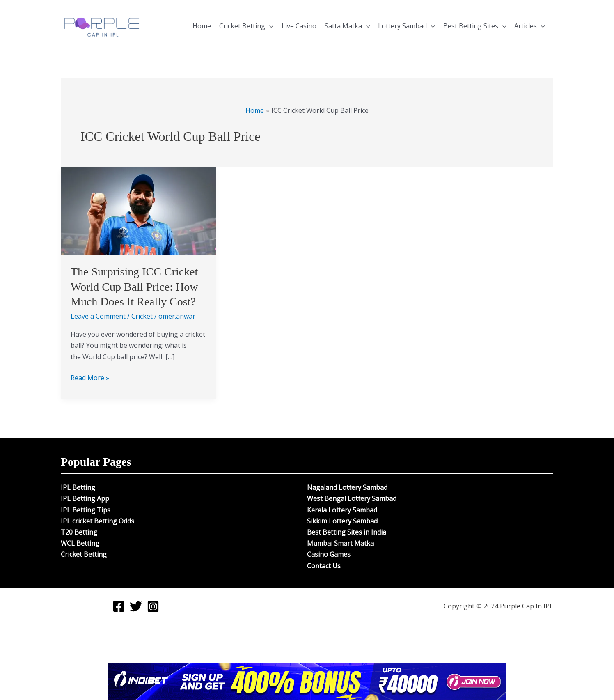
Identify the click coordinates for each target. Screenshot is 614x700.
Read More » (90, 377)
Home (202, 26)
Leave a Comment (98, 316)
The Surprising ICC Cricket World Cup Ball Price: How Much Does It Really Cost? (134, 287)
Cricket (142, 316)
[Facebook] (119, 606)
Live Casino (299, 26)
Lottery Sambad (407, 26)
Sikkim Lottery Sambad (342, 521)
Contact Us (324, 566)
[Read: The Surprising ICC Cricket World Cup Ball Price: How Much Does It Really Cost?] (139, 210)
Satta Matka (347, 26)
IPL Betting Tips (86, 510)
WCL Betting (80, 543)
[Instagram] (153, 606)
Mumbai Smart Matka (340, 543)
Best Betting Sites (475, 26)
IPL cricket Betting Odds (97, 521)
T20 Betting (79, 532)
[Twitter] (136, 606)
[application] (269, 26)
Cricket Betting (246, 26)
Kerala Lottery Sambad (342, 510)
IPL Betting (78, 487)
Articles (530, 26)
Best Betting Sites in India (347, 532)
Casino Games (329, 554)
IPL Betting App (85, 498)
